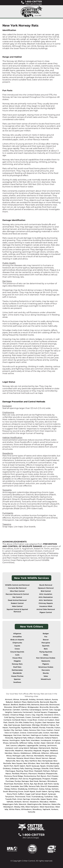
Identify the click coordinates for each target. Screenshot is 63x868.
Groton (46, 733)
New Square (17, 763)
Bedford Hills (25, 705)
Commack (20, 717)
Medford (54, 751)
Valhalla (10, 802)
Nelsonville (11, 761)
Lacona (13, 745)
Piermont (33, 774)
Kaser (43, 743)
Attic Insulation (46, 594)
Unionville (35, 799)
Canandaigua (35, 710)
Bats (46, 649)
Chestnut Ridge (17, 715)
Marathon (19, 751)
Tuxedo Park (11, 799)
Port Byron (41, 776)
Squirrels (46, 646)
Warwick (22, 804)
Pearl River (29, 771)
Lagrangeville (32, 745)
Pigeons (46, 664)
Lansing (43, 745)
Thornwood (20, 797)
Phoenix (24, 774)
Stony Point (12, 794)
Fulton (57, 728)
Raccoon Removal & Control (17, 594)
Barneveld (45, 702)
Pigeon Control (46, 612)
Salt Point (48, 784)
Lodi (16, 748)
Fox (46, 637)
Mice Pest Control (17, 591)
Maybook (37, 751)
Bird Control (46, 591)
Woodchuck (46, 679)
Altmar (16, 699)
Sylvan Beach (41, 794)
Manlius (54, 748)
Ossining (29, 768)
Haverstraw (54, 735)
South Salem (42, 791)
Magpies (17, 661)
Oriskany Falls (18, 768)
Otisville (45, 768)
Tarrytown (10, 797)
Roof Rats (17, 667)
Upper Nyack (46, 799)
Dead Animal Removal (17, 600)
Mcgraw (46, 751)
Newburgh (55, 763)
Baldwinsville (33, 702)
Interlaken (35, 740)
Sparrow (17, 679)
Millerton (45, 753)
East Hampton (49, 722)
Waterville (56, 804)
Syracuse (52, 794)
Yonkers (55, 809)
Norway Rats (17, 664)
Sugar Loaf (30, 794)
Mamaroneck (44, 748)
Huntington (15, 740)
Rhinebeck (52, 781)
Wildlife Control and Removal (17, 585)
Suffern (21, 794)
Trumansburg (37, 797)
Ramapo (25, 781)
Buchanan (7, 710)
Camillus (25, 710)
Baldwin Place (20, 702)
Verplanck (34, 802)
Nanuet (52, 758)
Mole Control (17, 606)
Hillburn (31, 738)
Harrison (26, 735)
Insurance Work (46, 606)
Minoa (9, 756)
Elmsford (45, 725)
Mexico (17, 753)
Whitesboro (26, 809)
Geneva (32, 730)
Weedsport (8, 807)
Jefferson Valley (26, 743)
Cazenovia (17, 712)
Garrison (19, 730)
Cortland (7, 720)
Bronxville (44, 707)
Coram (28, 717)
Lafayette (22, 745)
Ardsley (32, 699)
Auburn (48, 699)
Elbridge (36, 725)
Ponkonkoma (30, 776)
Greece (23, 733)
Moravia (20, 758)
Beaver (46, 640)
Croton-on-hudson (46, 720)
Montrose (11, 758)
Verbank (18, 802)
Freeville (50, 728)
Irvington (56, 740)
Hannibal (54, 733)
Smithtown (33, 789)
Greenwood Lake (35, 733)
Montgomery (51, 756)
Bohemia (35, 705)
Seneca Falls (34, 786)
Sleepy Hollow (11, 789)
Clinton (57, 715)
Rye (32, 784)
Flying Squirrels (46, 652)
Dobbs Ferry (29, 722)
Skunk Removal (46, 585)
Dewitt (11, 722)
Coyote (17, 646)
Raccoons (46, 670)
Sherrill (44, 786)
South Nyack (30, 791)
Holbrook (40, 738)
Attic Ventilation (46, 600)
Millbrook (36, 753)
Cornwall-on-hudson (50, 717)
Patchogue (10, 771)
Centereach (28, 712)
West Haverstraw (47, 807)
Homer (6, 740)
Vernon (26, 802)
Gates (26, 730)
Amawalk (24, 699)
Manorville (10, 751)
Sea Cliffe (24, 786)
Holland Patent (51, 738)
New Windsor (29, 763)
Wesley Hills (19, 807)
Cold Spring (9, 717)
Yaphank (46, 809)
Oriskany (7, 768)
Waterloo (46, 804)
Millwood (54, 753)
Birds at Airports (17, 640)
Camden (16, 710)
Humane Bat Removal (17, 588)
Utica (55, 799)
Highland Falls (20, 738)
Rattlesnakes (17, 670)
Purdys (18, 781)
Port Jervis (23, 779)
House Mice (17, 658)
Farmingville (15, 728)
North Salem (20, 766)
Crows (17, 649)
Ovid (51, 768)
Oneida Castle (53, 766)
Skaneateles (53, 786)
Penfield (16, 774)
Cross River (32, 720)
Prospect (46, 779)
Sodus (42, 789)
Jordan (37, 743)
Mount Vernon (42, 758)
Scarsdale (15, 786)
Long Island (24, 748)
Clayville (40, 715)
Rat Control (17, 597)
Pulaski (54, 779)
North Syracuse (33, 766)
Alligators (17, 634)
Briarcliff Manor (20, 707)
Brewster (8, 707)
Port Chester (53, 776)
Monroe (30, 756)
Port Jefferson (12, 779)
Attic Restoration (46, 597)
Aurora (55, 699)
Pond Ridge (18, 776)
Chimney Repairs (46, 603)
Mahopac (34, 748)
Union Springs (24, 799)
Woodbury (37, 809)
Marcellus (28, 751)
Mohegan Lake (19, 756)
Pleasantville (52, 774)
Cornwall (36, 717)
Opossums (46, 661)
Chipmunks (17, 643)
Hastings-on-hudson (40, 735)
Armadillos (17, 637)
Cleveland (48, 715)
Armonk (40, 699)
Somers (55, 789)
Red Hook (34, 781)
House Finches (17, 676)
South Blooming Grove (13, 791)
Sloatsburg (23, 789)
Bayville (53, 702)
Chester (6, 715)
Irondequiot (46, 740)
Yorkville (31, 812)
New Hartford (31, 761)
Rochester (19, 784)
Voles (46, 676)
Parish (57, 768)
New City (20, 761)
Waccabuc (44, 802)
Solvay (48, 789)
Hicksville (9, 738)
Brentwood (54, 705)
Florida (42, 728)
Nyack (43, 766)
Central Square (40, 712)
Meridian (9, 753)
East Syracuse (14, 725)
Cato (51, 710)
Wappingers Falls (10, 804)
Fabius (52, 725)
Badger (46, 634)
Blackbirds (17, 673)
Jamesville (14, 743)
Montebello (39, 756)
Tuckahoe (48, 797)
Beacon (7, 705)
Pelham (47, 771)
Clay (33, 715)
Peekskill (38, 771)
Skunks (46, 673)
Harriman (17, 735)
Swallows (17, 682)
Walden (53, 802)
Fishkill (35, 728)
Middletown (26, 753)
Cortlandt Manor (19, 720)
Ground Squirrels (17, 652)
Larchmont (52, 745)
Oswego (37, 768)
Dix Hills (19, 722)
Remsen (43, 781)
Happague (8, 735)
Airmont (9, 699)
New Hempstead (45, 761)
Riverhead (9, 784)
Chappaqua (53, 712)
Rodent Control (17, 603)
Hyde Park (25, 740)
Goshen (50, 730)
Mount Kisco (29, 758)
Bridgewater (33, 707)
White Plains (15, 809)
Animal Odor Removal (46, 609)
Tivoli (28, 797)
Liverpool (9, 748)
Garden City (9, 730)
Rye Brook (39, 784)
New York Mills (43, 763)
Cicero (28, 715)
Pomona (8, 776)
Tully (56, 797)
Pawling (20, 771)
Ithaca (6, 743)
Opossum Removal (46, 588)
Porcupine (46, 643)
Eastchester (26, 725)
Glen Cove (41, 730)
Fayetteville (26, 728)
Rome (27, 784)
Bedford (15, 705)
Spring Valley (54, 791)
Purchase (10, 781)
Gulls (17, 655)
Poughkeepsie (35, 779)
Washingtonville (34, 804)
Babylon (10, 702)
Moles (46, 655)
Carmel (45, 710)
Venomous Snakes (46, 667)
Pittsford (41, 774)
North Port (9, 766)
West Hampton (32, 807)
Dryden (38, 722)
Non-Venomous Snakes (46, 658)
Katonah (50, 743)
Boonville (44, 705)
